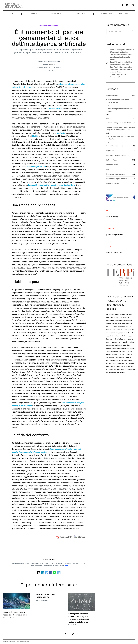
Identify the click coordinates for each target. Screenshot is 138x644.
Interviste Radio (112, 165)
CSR (108, 118)
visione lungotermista (36, 164)
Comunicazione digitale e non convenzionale (118, 101)
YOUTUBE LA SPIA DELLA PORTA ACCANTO (49, 593)
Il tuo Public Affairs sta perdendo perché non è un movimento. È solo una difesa (122, 69)
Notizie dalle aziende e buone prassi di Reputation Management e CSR (121, 129)
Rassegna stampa (113, 183)
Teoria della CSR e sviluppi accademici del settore (121, 138)
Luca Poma (49, 557)
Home (12, 14)
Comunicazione (112, 95)
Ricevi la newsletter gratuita (114, 14)
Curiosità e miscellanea (115, 146)
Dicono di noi (81, 14)
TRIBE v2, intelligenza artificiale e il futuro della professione (122, 51)
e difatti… (61, 130)
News (108, 169)
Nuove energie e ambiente (116, 174)
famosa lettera (55, 106)
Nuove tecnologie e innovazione (49, 24)
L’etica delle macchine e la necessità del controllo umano (16, 612)
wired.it (52, 62)
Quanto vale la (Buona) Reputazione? (118, 76)
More (66, 563)
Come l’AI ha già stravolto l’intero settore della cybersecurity (122, 63)
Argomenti (56, 14)
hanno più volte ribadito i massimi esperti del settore (51, 182)
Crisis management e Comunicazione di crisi (121, 110)
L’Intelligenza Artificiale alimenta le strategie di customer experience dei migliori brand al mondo (81, 616)
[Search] (133, 5)
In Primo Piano (112, 160)
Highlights (110, 151)
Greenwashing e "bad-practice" (119, 123)
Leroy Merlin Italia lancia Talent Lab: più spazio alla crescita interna (121, 57)
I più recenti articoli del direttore (118, 155)
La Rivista (33, 14)
